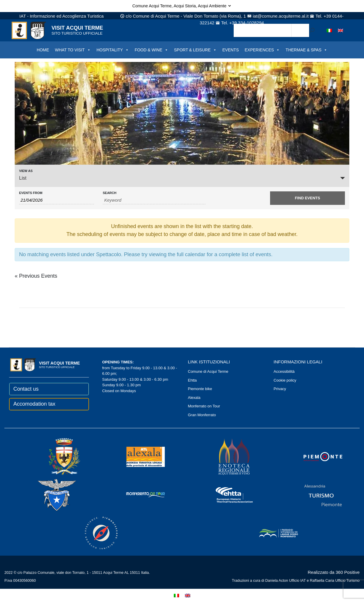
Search (109, 193)
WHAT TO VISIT (73, 50)
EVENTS (231, 50)
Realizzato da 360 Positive (334, 572)
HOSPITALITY (113, 50)
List (23, 178)
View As (26, 171)
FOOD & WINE (151, 50)
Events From (31, 193)
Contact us (26, 389)
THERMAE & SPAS (306, 50)
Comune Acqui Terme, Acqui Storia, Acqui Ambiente (182, 6)
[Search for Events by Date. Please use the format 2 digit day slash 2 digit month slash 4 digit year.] (57, 200)
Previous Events (36, 276)
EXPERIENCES (262, 50)
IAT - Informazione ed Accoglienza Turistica (61, 16)
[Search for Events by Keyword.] (154, 200)
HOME (43, 50)
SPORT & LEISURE (195, 50)
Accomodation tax (34, 404)
